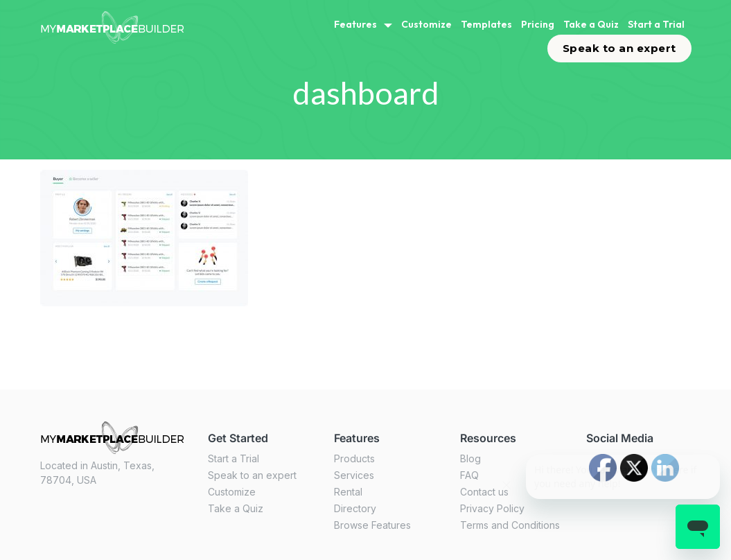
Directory (355, 508)
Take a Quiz (591, 24)
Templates (486, 24)
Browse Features (372, 525)
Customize (426, 24)
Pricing (538, 24)
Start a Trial (656, 24)
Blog (470, 458)
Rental (348, 492)
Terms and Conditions (510, 525)
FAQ (469, 475)
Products (354, 458)
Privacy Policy (492, 508)
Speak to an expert (619, 48)
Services (354, 475)
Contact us (484, 492)
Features (355, 24)
